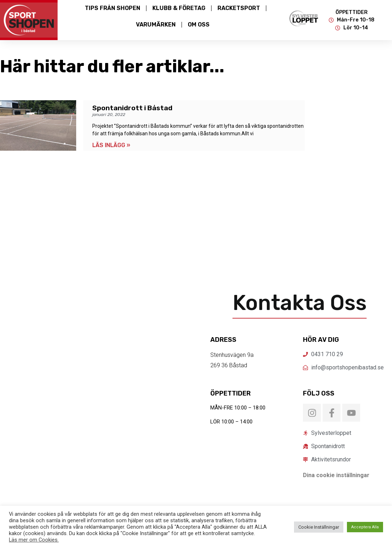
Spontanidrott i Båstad (132, 108)
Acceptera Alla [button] (365, 527)
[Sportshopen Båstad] (93, 388)
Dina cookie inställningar (336, 475)
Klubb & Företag (179, 8)
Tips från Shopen (112, 8)
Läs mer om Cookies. (34, 540)
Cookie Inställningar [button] (319, 527)
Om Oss (199, 25)
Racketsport (239, 8)
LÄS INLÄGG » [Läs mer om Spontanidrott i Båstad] (111, 145)
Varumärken (156, 25)
